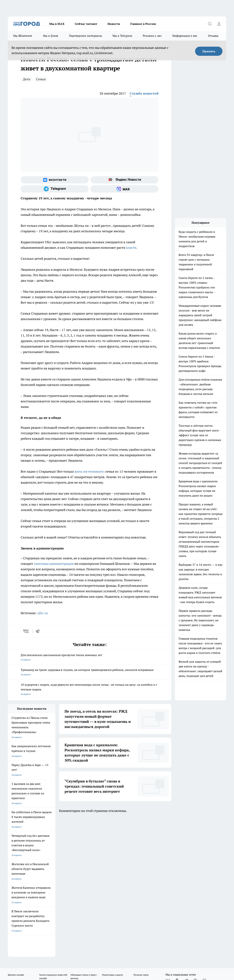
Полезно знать (141, 835)
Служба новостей (144, 93)
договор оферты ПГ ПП (20, 941)
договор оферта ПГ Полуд (21, 937)
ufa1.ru (43, 613)
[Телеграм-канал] (55, 189)
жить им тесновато (89, 471)
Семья (41, 79)
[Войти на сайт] (219, 24)
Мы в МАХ (57, 24)
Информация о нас (185, 36)
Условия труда (61, 856)
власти (131, 248)
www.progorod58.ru (36, 865)
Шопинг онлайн (16, 835)
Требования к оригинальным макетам (27, 856)
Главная (104, 856)
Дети (27, 79)
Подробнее (121, 950)
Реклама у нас (152, 36)
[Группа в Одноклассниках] (177, 841)
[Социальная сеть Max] (124, 189)
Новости (114, 24)
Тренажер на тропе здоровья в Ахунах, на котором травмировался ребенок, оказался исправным (90, 672)
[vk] (26, 631)
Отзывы (213, 36)
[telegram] (39, 631)
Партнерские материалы (85, 36)
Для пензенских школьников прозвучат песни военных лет (90, 658)
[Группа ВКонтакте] (55, 180)
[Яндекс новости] (124, 180)
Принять (209, 51)
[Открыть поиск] (210, 24)
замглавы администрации (54, 564)
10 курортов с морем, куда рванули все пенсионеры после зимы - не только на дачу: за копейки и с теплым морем (90, 690)
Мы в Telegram (122, 36)
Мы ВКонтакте (23, 36)
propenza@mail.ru (56, 876)
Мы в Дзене (51, 36)
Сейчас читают (86, 24)
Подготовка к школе (112, 835)
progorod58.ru (63, 901)
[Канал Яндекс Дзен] (195, 841)
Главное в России (143, 24)
